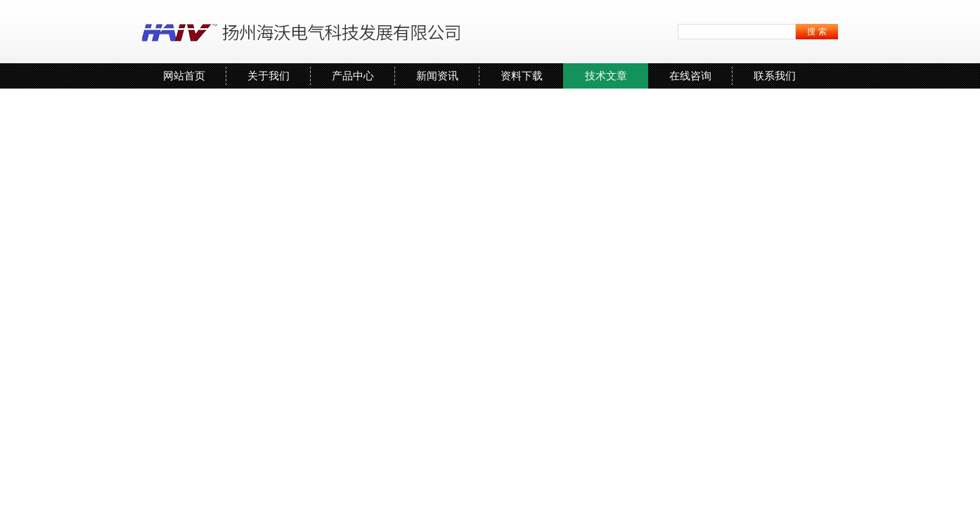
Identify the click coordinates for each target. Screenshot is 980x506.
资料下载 (522, 76)
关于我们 (269, 76)
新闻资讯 (437, 76)
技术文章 (606, 76)
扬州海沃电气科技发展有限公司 (304, 32)
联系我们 (775, 76)
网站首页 (184, 76)
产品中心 (353, 76)
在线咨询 (690, 76)
